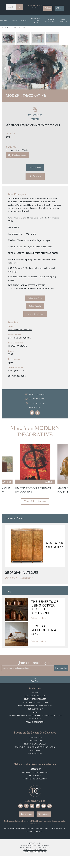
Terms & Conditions (35, 722)
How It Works (35, 737)
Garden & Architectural (50, 20)
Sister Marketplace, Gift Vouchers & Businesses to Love (35, 715)
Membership (35, 769)
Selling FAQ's (35, 776)
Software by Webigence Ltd (35, 852)
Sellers (48, 8)
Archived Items (35, 754)
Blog (35, 712)
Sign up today (61, 668)
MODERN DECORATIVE (20, 330)
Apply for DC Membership (35, 779)
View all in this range (35, 501)
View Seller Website (35, 314)
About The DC (35, 719)
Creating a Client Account (35, 702)
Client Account (35, 741)
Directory (10, 578)
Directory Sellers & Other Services (35, 706)
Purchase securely (18, 155)
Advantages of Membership (35, 772)
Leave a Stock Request (35, 699)
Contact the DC (35, 709)
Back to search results (15, 28)
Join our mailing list (35, 696)
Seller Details (35, 306)
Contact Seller (35, 167)
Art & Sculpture (63, 20)
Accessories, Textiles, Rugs (36, 20)
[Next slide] (64, 67)
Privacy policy (35, 843)
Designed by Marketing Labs (35, 850)
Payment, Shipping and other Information (35, 747)
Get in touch (44, 814)
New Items (35, 750)
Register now (27, 814)
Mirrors (24, 20)
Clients (59, 8)
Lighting (14, 20)
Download (35, 176)
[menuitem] (8, 38)
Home (35, 692)
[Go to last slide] (6, 67)
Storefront (26, 578)
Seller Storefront (35, 298)
